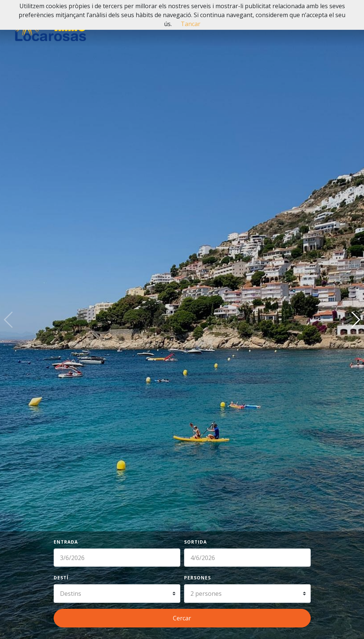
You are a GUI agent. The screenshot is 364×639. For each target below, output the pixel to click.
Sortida (195, 542)
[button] (355, 320)
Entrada (66, 542)
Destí (61, 578)
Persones (197, 578)
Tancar (191, 24)
